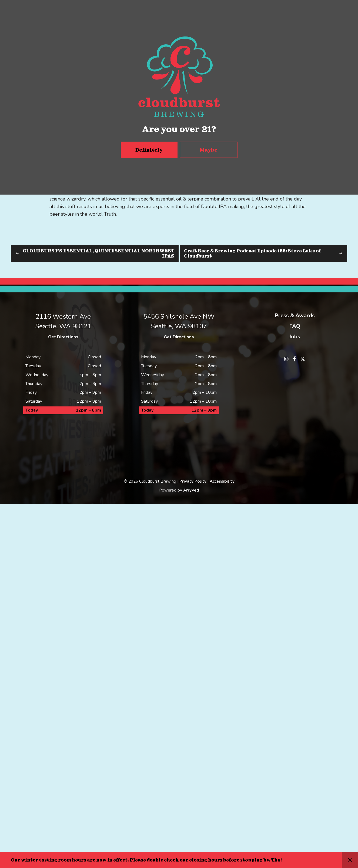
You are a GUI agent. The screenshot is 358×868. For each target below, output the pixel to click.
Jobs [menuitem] (295, 337)
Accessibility (222, 845)
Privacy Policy (193, 845)
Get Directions (63, 337)
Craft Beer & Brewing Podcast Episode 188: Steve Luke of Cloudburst (252, 253)
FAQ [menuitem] (295, 326)
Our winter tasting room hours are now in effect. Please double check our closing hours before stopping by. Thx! (146, 860)
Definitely (149, 150)
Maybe (208, 150)
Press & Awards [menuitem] (295, 316)
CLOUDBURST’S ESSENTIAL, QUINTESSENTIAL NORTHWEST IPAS (98, 253)
